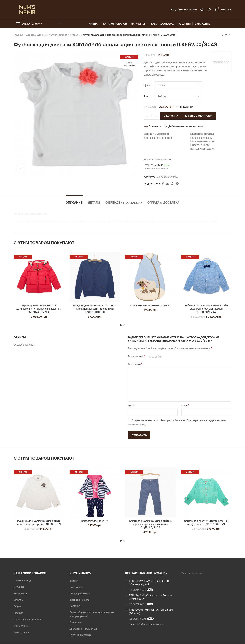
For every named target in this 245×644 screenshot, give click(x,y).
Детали (94, 203)
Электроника (21, 632)
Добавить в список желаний (186, 126)
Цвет (147, 85)
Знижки (74, 581)
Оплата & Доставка (163, 203)
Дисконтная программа (83, 629)
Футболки (75, 35)
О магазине (76, 622)
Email (185, 405)
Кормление (20, 593)
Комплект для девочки (95, 521)
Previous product (222, 35)
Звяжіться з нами (80, 600)
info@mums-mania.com (150, 624)
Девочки (42, 35)
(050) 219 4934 (137, 590)
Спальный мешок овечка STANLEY (150, 305)
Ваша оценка (137, 356)
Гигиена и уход (22, 580)
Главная (18, 35)
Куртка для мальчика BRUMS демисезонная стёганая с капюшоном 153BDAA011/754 (39, 309)
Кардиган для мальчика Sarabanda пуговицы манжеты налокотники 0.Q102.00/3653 (95, 309)
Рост (147, 96)
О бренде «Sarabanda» (124, 203)
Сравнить (155, 126)
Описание (74, 203)
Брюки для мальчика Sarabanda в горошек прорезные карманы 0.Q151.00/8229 (150, 524)
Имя (131, 405)
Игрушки (19, 587)
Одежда (30, 35)
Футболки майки (58, 35)
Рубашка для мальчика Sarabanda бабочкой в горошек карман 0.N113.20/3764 (206, 309)
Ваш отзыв (135, 364)
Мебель (18, 600)
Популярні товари (80, 593)
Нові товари (76, 587)
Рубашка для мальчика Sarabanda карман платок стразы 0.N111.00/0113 (39, 523)
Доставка (75, 606)
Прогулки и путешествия (28, 619)
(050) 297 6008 (137, 619)
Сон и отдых (21, 626)
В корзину (171, 116)
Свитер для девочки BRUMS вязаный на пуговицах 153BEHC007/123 (206, 523)
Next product (229, 35)
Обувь (17, 606)
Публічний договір (80, 635)
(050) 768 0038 (137, 604)
